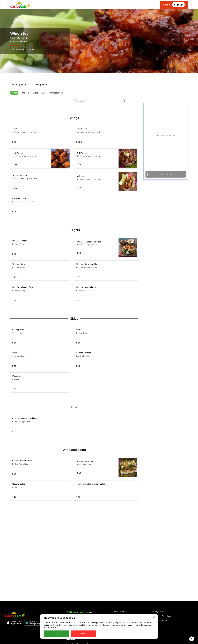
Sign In (167, 5)
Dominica (71, 587)
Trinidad (70, 640)
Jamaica (70, 605)
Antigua (70, 569)
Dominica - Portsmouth (77, 591)
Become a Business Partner (121, 563)
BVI (68, 573)
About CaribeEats (159, 568)
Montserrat (72, 609)
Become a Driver (116, 559)
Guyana (70, 600)
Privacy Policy (158, 559)
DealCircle (71, 582)
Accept (56, 634)
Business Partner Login (119, 568)
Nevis (69, 614)
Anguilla (70, 564)
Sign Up (178, 5)
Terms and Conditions (161, 563)
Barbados (71, 578)
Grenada (71, 596)
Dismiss (84, 634)
